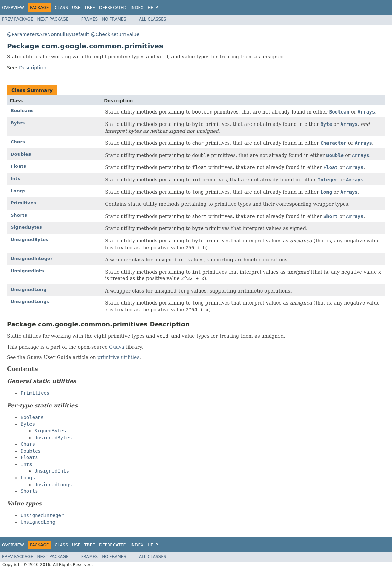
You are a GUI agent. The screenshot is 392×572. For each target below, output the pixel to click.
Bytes (18, 123)
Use (76, 8)
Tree (90, 8)
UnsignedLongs (30, 302)
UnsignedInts (27, 271)
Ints (15, 178)
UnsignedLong (28, 290)
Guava (117, 347)
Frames (90, 19)
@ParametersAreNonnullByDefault (48, 34)
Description (33, 68)
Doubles (21, 154)
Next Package (53, 19)
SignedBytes (26, 227)
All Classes (152, 19)
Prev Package (18, 19)
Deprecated (113, 8)
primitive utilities (118, 357)
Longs (18, 191)
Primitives (23, 203)
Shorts (19, 215)
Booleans (22, 111)
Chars (18, 142)
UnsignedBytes (29, 240)
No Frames (114, 19)
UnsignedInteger (32, 258)
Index (137, 8)
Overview (13, 8)
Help (153, 8)
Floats (18, 166)
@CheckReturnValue (115, 34)
